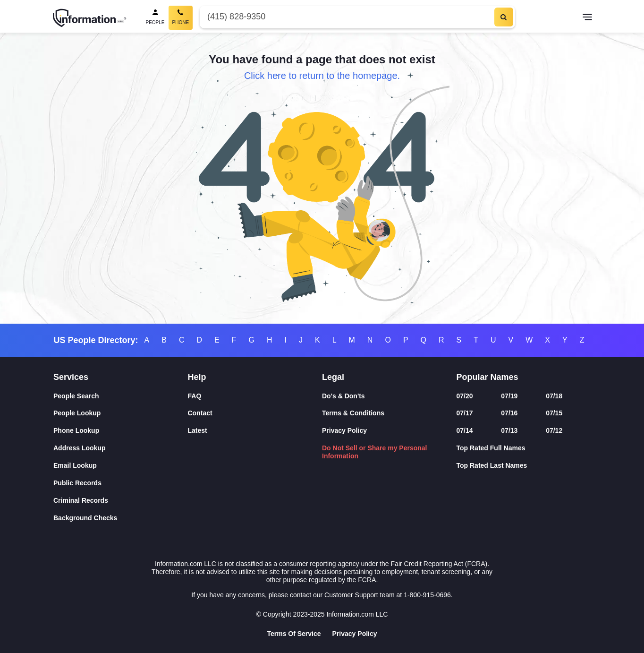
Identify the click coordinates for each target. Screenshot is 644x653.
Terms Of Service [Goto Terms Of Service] (294, 634)
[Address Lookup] (121, 448)
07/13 (509, 430)
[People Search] (155, 18)
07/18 (554, 396)
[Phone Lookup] (121, 431)
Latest (198, 430)
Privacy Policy (344, 430)
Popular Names (487, 377)
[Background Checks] (121, 518)
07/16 (509, 413)
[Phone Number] (346, 17)
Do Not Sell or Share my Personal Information (375, 452)
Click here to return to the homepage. (322, 76)
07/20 (465, 396)
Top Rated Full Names (491, 448)
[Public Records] (121, 483)
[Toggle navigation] (587, 18)
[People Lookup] (121, 413)
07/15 (554, 413)
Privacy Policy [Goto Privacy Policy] (355, 634)
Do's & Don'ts (343, 396)
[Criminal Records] (121, 501)
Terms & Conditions (353, 413)
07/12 (554, 430)
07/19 (509, 396)
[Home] (90, 18)
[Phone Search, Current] (181, 18)
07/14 (465, 430)
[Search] (504, 17)
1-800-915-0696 (427, 595)
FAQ (195, 396)
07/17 (465, 413)
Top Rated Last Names (492, 465)
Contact (200, 413)
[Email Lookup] (121, 466)
